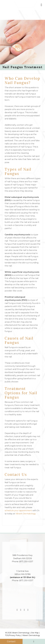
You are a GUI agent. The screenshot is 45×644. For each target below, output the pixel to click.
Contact (11, 641)
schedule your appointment (18, 511)
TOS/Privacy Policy (13, 635)
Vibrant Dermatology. (26, 514)
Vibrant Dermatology (31, 635)
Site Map (35, 633)
